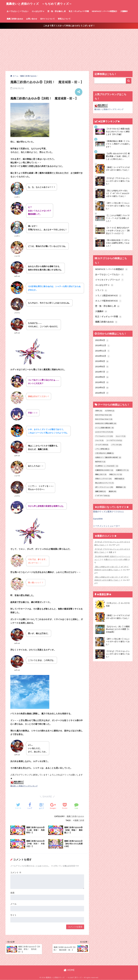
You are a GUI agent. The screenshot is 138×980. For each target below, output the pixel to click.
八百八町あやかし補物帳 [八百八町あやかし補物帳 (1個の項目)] (104, 453)
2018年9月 (102, 361)
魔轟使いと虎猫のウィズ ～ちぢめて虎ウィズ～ (39, 4)
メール (13, 904)
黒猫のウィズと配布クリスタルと (109, 512)
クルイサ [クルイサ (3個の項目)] (99, 440)
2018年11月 (103, 351)
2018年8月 (102, 367)
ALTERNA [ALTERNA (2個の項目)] (110, 411)
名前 (12, 893)
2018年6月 (102, 377)
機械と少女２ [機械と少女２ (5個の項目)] (101, 474)
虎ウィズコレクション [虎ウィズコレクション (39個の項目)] (104, 487)
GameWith (98, 519)
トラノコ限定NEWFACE (108, 296)
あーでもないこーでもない (18, 11)
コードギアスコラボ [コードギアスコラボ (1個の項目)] (114, 440)
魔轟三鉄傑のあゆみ (15, 19)
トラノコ (101, 290)
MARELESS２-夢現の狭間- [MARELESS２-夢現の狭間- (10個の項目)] (106, 423)
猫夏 (111, 552)
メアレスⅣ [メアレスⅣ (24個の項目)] (116, 445)
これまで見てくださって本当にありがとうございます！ (69, 26)
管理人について (64, 19)
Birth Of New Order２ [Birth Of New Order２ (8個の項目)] (104, 419)
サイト (13, 915)
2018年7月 (102, 372)
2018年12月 (103, 346)
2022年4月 (102, 340)
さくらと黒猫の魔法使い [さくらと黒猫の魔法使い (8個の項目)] (104, 428)
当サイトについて (47, 19)
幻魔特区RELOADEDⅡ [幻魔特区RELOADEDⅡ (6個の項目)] (104, 470)
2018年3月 (102, 393)
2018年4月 (102, 388)
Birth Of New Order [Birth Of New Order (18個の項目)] (103, 415)
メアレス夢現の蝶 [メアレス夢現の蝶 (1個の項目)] (102, 449)
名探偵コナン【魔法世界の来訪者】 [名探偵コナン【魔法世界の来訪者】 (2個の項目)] (108, 457)
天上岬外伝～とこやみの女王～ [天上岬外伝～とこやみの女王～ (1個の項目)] (107, 466)
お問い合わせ (32, 19)
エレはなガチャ (38, 11)
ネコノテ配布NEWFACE (108, 301)
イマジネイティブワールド (110, 280)
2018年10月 (103, 356)
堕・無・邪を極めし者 (57, 11)
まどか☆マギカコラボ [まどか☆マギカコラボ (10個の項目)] (104, 432)
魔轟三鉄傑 (79, 820)
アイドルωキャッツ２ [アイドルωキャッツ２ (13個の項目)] (104, 436)
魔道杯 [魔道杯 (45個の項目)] (113, 491)
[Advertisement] (69, 50)
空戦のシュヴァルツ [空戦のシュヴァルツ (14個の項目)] (103, 479)
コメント (16, 873)
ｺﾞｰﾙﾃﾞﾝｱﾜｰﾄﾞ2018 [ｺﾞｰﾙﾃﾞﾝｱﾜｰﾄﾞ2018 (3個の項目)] (102, 496)
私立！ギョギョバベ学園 (79, 11)
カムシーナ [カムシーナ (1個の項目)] (121, 436)
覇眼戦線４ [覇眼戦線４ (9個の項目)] (121, 487)
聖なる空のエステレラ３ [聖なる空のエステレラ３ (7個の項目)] (104, 483)
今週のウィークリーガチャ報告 (116, 559)
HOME (69, 970)
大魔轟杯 (124, 11)
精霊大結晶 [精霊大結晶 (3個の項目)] (119, 479)
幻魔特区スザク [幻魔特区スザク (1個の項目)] (122, 470)
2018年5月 (102, 382)
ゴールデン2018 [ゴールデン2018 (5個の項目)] (102, 445)
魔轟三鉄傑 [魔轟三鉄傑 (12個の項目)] (100, 491)
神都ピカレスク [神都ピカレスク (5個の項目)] (116, 474)
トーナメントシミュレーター (107, 526)
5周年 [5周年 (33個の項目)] (99, 411)
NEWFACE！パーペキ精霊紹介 (105, 11)
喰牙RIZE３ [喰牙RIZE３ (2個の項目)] (100, 462)
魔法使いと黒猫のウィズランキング (24, 786)
